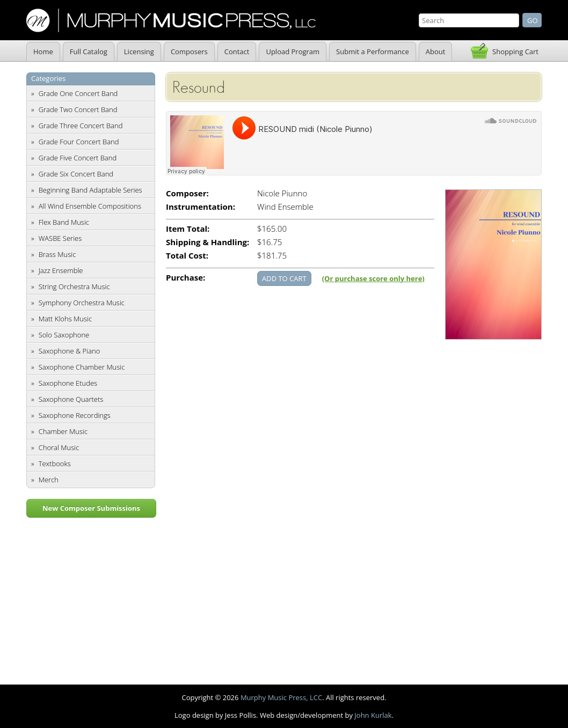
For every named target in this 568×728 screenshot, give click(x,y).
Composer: (187, 193)
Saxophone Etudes (68, 383)
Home (43, 52)
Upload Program (293, 52)
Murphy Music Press (171, 20)
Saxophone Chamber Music (82, 367)
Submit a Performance (373, 52)
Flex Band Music (64, 222)
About (436, 52)
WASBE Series (60, 238)
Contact (237, 52)
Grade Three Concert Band (81, 126)
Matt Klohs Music (65, 319)
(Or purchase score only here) (373, 278)
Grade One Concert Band (78, 93)
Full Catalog (89, 52)
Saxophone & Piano (70, 351)
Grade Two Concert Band (78, 109)
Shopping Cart (515, 52)
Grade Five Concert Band (78, 158)
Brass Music (57, 254)
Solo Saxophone (64, 335)
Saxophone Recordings (75, 415)
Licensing (139, 52)
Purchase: (185, 278)
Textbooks (55, 464)
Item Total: (188, 229)
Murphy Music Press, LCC (281, 697)
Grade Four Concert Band (79, 142)
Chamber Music (63, 431)
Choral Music (59, 447)
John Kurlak (373, 715)
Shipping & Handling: (207, 242)
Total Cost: (187, 256)
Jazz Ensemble (61, 270)
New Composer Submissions (91, 508)
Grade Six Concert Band (76, 174)
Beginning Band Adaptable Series (90, 190)
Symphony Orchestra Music (82, 303)
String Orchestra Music (74, 286)
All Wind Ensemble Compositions (90, 206)
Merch (49, 480)
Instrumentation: (201, 207)
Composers (189, 52)
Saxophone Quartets (71, 399)
